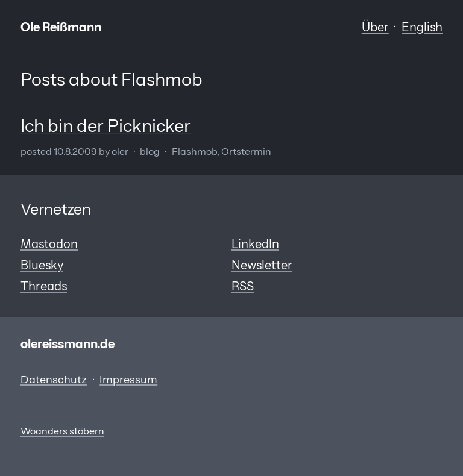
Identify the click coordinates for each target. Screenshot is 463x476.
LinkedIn (255, 244)
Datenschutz (54, 380)
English (422, 27)
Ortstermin (246, 152)
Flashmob (194, 152)
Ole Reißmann (61, 27)
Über (375, 27)
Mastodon (49, 244)
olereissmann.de (68, 344)
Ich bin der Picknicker (106, 126)
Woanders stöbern (62, 431)
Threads (44, 286)
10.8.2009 (75, 152)
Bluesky (42, 265)
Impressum (128, 380)
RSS (243, 286)
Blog (150, 152)
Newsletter (262, 265)
